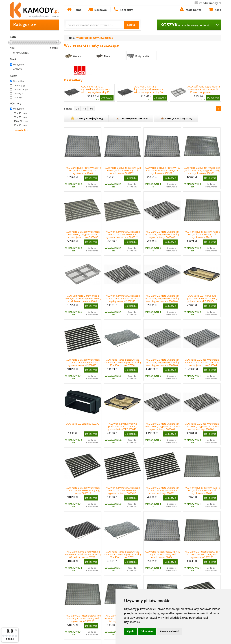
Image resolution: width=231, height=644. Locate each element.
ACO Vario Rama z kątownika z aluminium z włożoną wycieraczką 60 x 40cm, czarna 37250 (150, 91)
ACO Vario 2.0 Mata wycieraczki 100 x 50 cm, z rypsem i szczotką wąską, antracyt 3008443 (162, 426)
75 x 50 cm (20, 125)
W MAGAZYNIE (21, 53)
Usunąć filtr (22, 130)
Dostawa (97, 10)
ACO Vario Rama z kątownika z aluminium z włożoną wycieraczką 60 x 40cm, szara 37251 (122, 554)
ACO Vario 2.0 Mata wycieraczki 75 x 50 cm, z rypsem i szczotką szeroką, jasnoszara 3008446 (163, 362)
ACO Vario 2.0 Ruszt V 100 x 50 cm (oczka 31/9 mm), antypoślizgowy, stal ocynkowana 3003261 (202, 170)
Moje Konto (190, 10)
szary (18, 97)
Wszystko (18, 65)
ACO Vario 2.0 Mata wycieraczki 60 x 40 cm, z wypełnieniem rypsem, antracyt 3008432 (123, 490)
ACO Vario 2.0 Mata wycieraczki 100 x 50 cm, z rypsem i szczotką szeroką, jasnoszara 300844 (202, 362)
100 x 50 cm (21, 121)
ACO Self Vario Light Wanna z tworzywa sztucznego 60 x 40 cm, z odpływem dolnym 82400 (204, 91)
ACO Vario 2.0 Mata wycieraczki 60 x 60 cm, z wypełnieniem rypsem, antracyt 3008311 (163, 490)
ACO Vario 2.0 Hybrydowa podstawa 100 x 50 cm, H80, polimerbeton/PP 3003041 (202, 298)
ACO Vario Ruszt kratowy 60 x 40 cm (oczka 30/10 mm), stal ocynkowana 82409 (202, 490)
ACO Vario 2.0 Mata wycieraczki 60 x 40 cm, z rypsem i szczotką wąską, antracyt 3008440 (163, 234)
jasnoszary (21, 89)
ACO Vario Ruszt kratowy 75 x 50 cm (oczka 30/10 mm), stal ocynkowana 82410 (202, 234)
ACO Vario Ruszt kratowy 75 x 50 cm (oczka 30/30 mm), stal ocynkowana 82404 (163, 554)
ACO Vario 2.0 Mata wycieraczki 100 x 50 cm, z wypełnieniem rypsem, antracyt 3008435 (83, 362)
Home (74, 10)
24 (77, 109)
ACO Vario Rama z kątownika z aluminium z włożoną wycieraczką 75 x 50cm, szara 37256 (122, 362)
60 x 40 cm (20, 113)
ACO (17, 69)
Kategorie (25, 24)
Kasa (215, 10)
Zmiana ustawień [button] (170, 631)
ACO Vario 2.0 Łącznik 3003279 (83, 424)
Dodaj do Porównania (92, 185)
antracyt (19, 85)
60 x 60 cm (20, 117)
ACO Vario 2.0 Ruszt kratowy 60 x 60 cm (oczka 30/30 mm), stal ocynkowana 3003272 (123, 170)
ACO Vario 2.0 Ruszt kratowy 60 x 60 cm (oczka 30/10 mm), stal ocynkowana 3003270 (202, 554)
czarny (18, 93)
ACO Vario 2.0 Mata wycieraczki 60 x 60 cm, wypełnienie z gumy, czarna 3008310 (83, 490)
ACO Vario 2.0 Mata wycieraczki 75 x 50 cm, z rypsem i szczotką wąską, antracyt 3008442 (202, 426)
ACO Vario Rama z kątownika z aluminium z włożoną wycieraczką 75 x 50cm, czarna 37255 (96, 91)
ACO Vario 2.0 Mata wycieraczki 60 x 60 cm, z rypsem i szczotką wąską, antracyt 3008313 (123, 298)
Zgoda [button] (131, 631)
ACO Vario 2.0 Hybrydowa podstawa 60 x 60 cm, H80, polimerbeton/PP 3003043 (123, 426)
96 (91, 109)
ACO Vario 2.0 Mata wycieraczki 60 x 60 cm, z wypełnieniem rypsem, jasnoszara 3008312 (123, 234)
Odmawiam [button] (147, 631)
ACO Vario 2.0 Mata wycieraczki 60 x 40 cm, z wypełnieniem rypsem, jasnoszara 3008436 (83, 234)
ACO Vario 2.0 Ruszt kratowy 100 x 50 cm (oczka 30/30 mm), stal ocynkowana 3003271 (163, 170)
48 (84, 109)
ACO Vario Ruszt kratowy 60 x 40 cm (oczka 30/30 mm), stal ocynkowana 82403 (83, 170)
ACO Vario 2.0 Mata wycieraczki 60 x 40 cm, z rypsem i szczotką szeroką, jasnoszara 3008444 (163, 298)
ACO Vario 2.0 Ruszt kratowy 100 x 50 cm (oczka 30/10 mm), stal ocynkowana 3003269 (83, 618)
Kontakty (123, 10)
